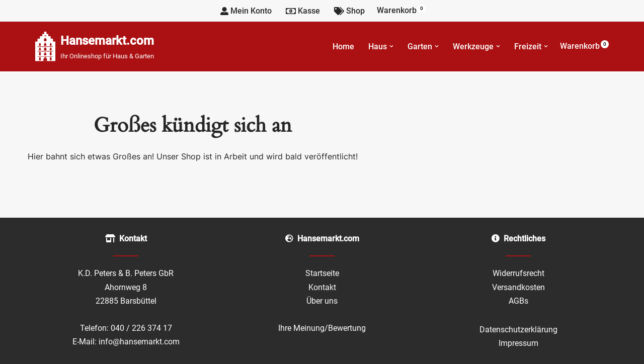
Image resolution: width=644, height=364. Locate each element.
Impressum (518, 343)
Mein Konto (246, 11)
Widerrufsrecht (518, 273)
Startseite (322, 273)
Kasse (303, 11)
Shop (349, 11)
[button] (391, 46)
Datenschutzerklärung (518, 330)
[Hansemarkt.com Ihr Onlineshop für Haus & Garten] (95, 47)
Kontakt (322, 287)
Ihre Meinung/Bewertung (322, 328)
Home (343, 47)
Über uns (322, 301)
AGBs (518, 301)
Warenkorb (401, 10)
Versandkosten (518, 287)
